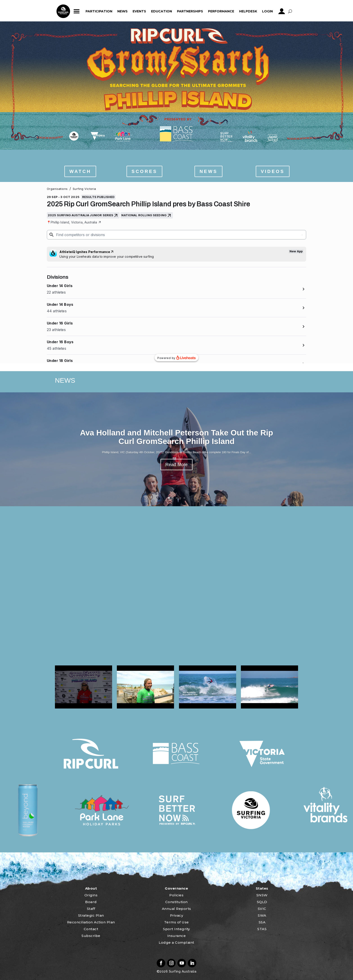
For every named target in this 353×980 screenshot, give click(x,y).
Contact (91, 929)
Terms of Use (176, 922)
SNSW (262, 895)
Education (162, 11)
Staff (91, 909)
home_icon (63, 11)
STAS (262, 929)
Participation (99, 11)
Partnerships (190, 11)
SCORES (144, 171)
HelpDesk (248, 11)
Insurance (177, 936)
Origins (91, 895)
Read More (177, 465)
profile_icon (282, 11)
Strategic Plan (91, 915)
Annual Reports (176, 909)
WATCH (80, 171)
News (122, 11)
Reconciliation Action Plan (91, 922)
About (91, 888)
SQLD (262, 902)
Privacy (177, 915)
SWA (262, 915)
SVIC (262, 909)
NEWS (208, 171)
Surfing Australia (182, 971)
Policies (176, 895)
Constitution (176, 902)
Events (139, 11)
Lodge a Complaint (176, 942)
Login (267, 11)
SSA (262, 922)
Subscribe (91, 936)
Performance (221, 11)
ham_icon (77, 11)
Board (91, 902)
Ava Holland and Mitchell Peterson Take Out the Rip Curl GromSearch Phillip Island (176, 437)
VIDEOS (273, 171)
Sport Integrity (176, 929)
